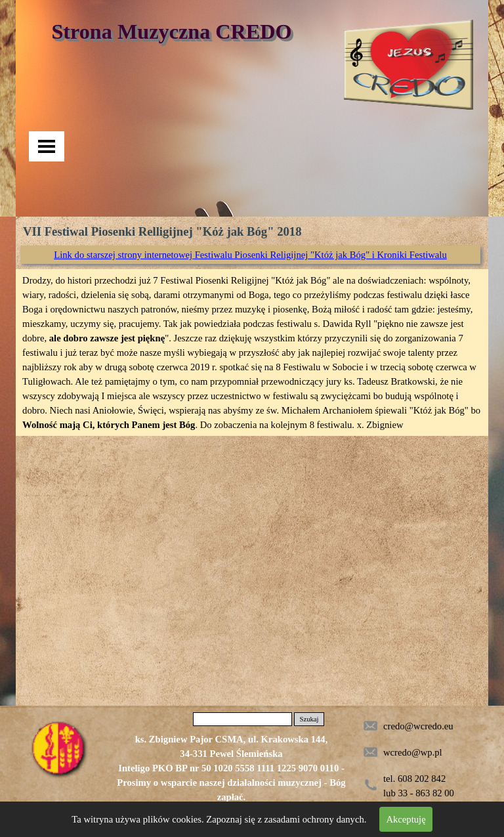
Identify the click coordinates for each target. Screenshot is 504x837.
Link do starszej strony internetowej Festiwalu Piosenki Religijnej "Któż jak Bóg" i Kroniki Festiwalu (250, 255)
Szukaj (309, 719)
